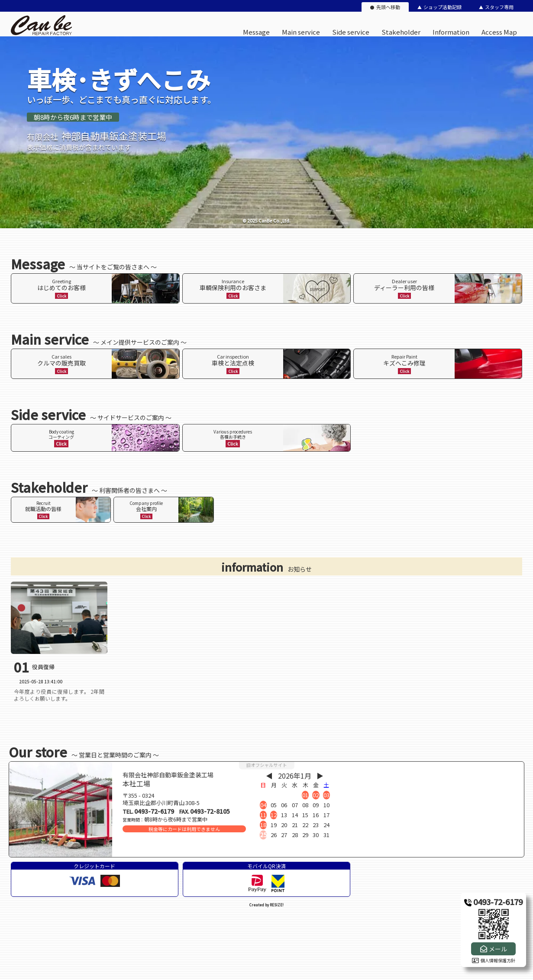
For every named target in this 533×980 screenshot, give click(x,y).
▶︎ (320, 776)
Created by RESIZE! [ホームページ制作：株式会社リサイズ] (266, 905)
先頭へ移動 (388, 7)
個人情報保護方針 (494, 960)
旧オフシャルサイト (267, 765)
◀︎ (269, 776)
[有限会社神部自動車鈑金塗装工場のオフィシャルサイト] (42, 33)
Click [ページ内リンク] (61, 296)
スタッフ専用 (499, 7)
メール (498, 949)
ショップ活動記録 (443, 7)
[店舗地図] (434, 809)
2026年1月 (295, 776)
